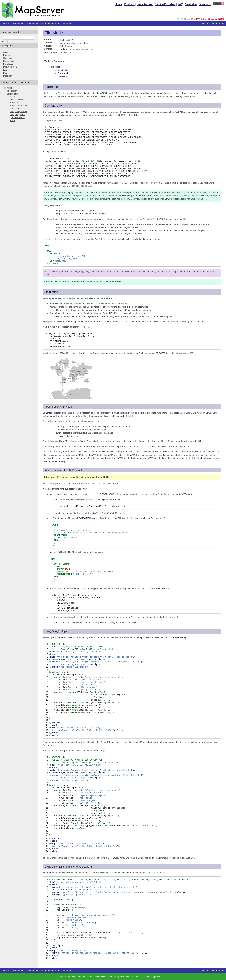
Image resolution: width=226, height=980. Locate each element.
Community (8, 58)
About (6, 52)
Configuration (64, 73)
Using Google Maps (19, 112)
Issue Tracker (145, 4)
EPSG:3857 (196, 192)
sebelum (205, 24)
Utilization (62, 76)
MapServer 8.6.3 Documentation (25, 24)
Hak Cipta (66, 977)
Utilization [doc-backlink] (51, 292)
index (222, 24)
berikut (214, 24)
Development (9, 61)
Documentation (10, 67)
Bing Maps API (54, 873)
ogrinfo (153, 617)
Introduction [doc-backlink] (53, 87)
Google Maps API (56, 637)
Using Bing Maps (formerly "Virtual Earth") (17, 118)
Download (205, 4)
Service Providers (165, 4)
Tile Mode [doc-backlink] (54, 33)
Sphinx (158, 977)
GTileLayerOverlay (177, 637)
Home (118, 4)
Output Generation (51, 24)
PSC (5, 73)
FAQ (180, 4)
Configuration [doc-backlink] (54, 105)
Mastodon (191, 4)
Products (129, 4)
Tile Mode (67, 24)
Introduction (63, 70)
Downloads (8, 64)
